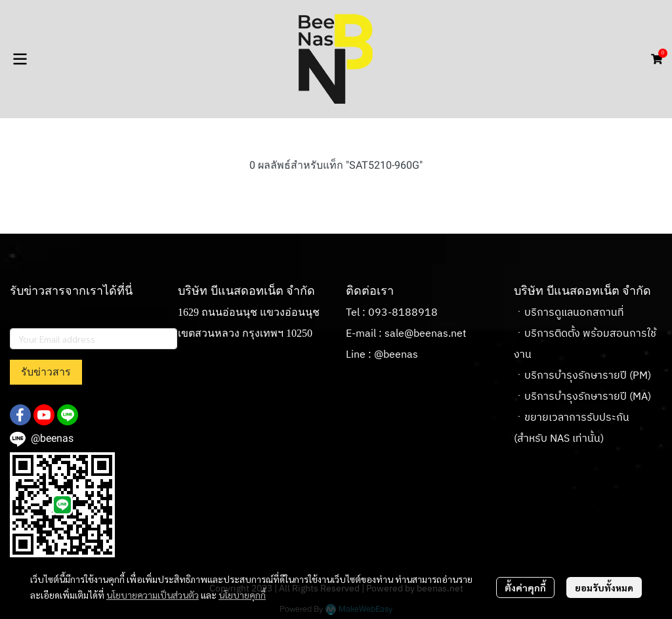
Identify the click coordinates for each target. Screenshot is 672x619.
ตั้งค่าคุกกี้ (525, 587)
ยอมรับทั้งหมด (604, 587)
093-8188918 (403, 313)
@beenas (396, 355)
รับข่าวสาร (46, 372)
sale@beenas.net (426, 334)
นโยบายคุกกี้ (242, 595)
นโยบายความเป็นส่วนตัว (153, 595)
